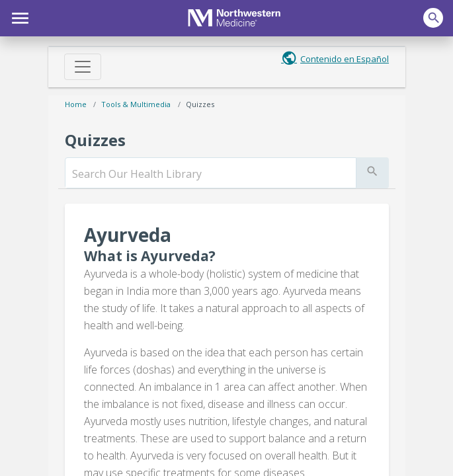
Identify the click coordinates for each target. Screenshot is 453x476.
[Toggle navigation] (83, 67)
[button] (18, 17)
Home (76, 104)
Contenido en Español (345, 59)
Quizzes (200, 104)
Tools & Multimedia (136, 104)
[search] (211, 174)
